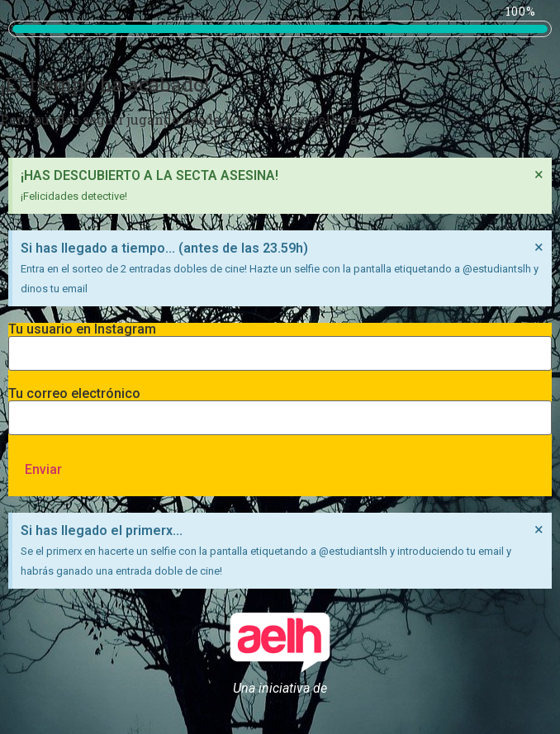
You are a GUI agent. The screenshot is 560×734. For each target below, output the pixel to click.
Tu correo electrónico (280, 406)
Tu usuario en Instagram (280, 342)
